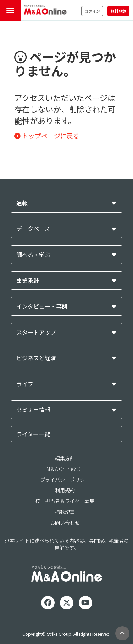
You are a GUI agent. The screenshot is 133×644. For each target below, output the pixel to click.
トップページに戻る (47, 136)
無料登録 (118, 11)
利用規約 (65, 490)
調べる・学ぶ (33, 255)
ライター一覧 (33, 434)
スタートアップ (36, 332)
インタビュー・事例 (42, 306)
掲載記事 (65, 512)
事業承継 (28, 281)
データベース (33, 229)
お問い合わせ (65, 523)
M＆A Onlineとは (65, 469)
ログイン (92, 11)
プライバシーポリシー (65, 480)
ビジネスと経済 (36, 358)
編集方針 (65, 458)
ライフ (25, 384)
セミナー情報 (33, 410)
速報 (22, 203)
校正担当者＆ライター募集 (65, 501)
